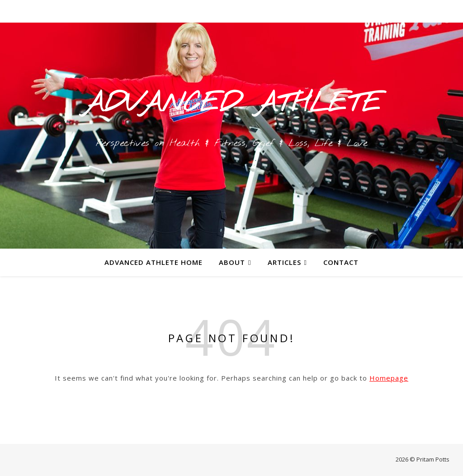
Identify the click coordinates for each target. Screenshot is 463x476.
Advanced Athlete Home (154, 262)
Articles (284, 262)
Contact (341, 262)
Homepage (389, 378)
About (232, 262)
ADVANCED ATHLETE (231, 104)
